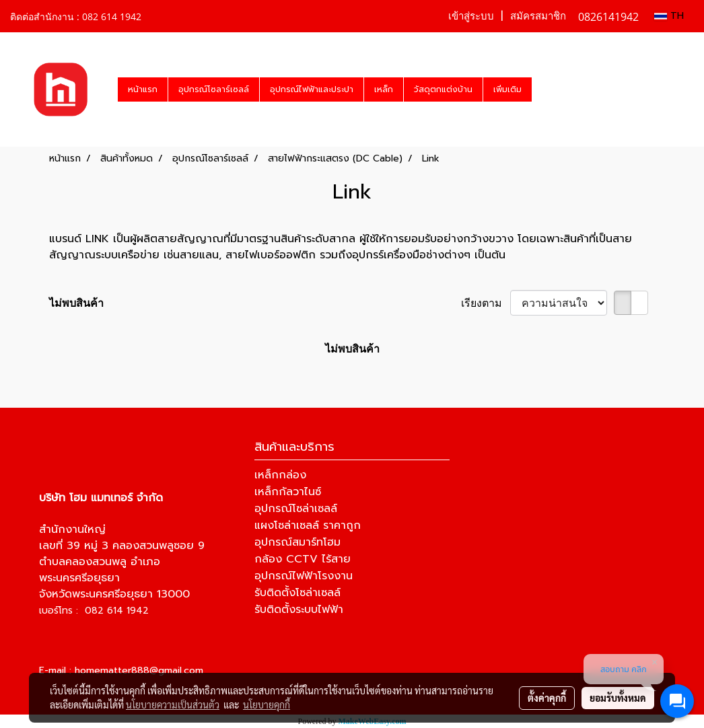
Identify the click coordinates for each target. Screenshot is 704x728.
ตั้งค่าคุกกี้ (547, 698)
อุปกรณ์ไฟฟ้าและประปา (312, 89)
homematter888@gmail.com (139, 670)
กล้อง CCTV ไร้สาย (303, 559)
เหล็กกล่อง (280, 475)
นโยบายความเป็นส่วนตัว (173, 704)
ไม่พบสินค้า (76, 303)
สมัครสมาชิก (538, 16)
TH (669, 16)
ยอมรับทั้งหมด (618, 698)
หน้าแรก (143, 89)
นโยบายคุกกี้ (267, 704)
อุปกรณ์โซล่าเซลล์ (296, 509)
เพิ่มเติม (507, 89)
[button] (544, 89)
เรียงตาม (486, 303)
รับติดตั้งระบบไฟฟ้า (299, 610)
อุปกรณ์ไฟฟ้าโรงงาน (304, 576)
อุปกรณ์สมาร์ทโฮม (297, 542)
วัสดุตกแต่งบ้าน (443, 89)
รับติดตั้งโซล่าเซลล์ (297, 593)
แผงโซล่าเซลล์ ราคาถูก (308, 525)
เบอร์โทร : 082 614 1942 (94, 611)
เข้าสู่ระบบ (471, 16)
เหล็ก (384, 89)
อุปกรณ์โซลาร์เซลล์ (214, 89)
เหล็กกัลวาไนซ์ (288, 492)
